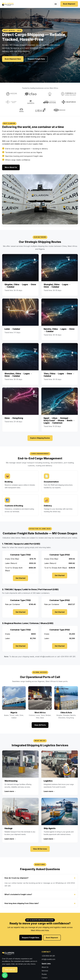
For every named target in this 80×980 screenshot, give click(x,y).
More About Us (11, 167)
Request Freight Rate (36, 59)
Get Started (20, 578)
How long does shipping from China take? (22, 903)
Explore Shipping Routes (40, 438)
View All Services (40, 849)
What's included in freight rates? (18, 894)
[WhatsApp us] (5, 975)
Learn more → (10, 791)
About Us (45, 967)
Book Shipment (69, 4)
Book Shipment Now (13, 59)
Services (45, 971)
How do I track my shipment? (16, 878)
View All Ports (40, 725)
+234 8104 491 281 (48, 956)
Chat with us (10, 970)
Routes (44, 974)
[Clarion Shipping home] (9, 4)
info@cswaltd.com (47, 657)
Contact (45, 978)
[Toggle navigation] (56, 4)
